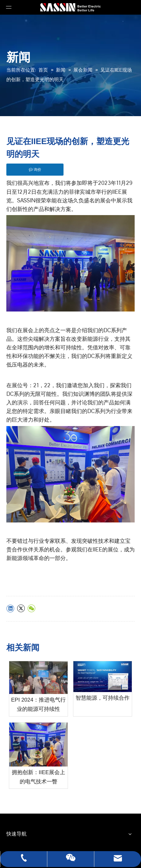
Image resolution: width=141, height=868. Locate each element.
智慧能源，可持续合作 (103, 698)
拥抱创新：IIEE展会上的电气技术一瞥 (38, 777)
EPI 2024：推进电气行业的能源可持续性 (38, 704)
